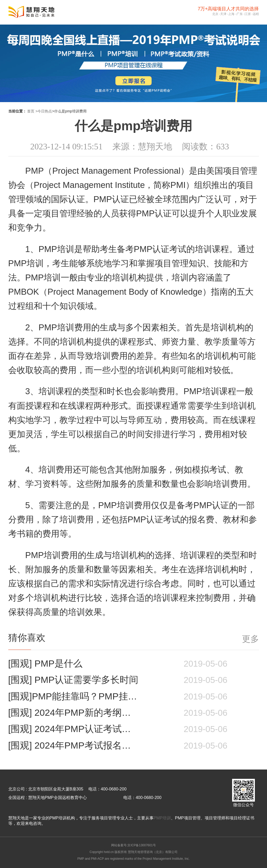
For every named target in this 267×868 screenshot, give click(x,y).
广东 (240, 14)
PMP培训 (162, 818)
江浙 (248, 14)
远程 (256, 14)
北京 (215, 14)
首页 (31, 111)
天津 (223, 14)
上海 (231, 14)
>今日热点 (44, 111)
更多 (250, 639)
